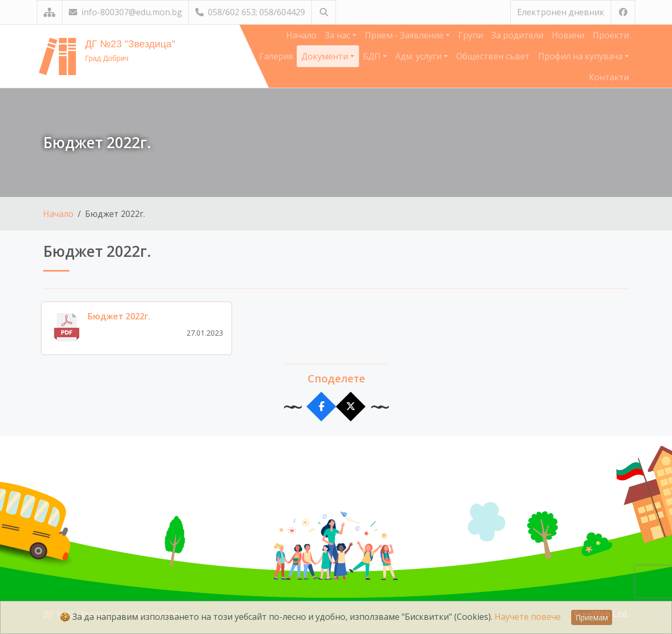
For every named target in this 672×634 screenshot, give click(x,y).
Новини (568, 35)
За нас (339, 35)
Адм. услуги (419, 56)
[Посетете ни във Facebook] (623, 12)
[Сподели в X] (351, 407)
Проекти (611, 35)
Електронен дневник (561, 12)
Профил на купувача (581, 56)
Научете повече (528, 617)
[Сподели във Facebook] (322, 407)
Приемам (592, 617)
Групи (471, 35)
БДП (373, 56)
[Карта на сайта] (50, 12)
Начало (301, 35)
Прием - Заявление (405, 35)
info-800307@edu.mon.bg (125, 12)
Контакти (609, 77)
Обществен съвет (493, 56)
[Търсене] (324, 12)
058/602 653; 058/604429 (250, 12)
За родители (517, 35)
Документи (326, 56)
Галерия (276, 56)
